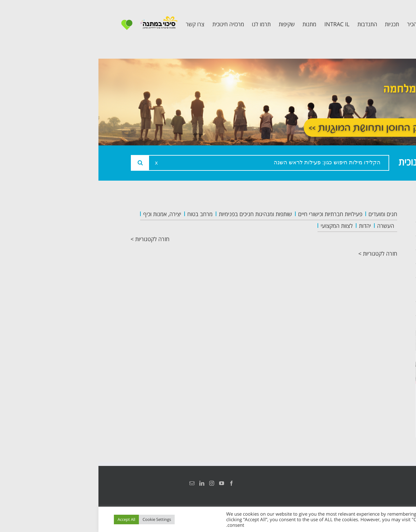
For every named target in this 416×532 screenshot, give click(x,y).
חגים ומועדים (284, 214)
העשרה (287, 226)
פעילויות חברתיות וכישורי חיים (232, 214)
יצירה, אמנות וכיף (64, 214)
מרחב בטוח (102, 214)
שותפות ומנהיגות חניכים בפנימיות (157, 214)
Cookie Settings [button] (58, 519)
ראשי (373, 215)
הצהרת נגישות (377, 483)
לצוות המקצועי (238, 226)
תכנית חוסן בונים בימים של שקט (357, 290)
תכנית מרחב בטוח (355, 257)
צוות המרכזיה (362, 243)
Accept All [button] (28, 519)
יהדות (266, 226)
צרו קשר (368, 309)
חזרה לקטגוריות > (52, 239)
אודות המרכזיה (360, 229)
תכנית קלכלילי (361, 271)
